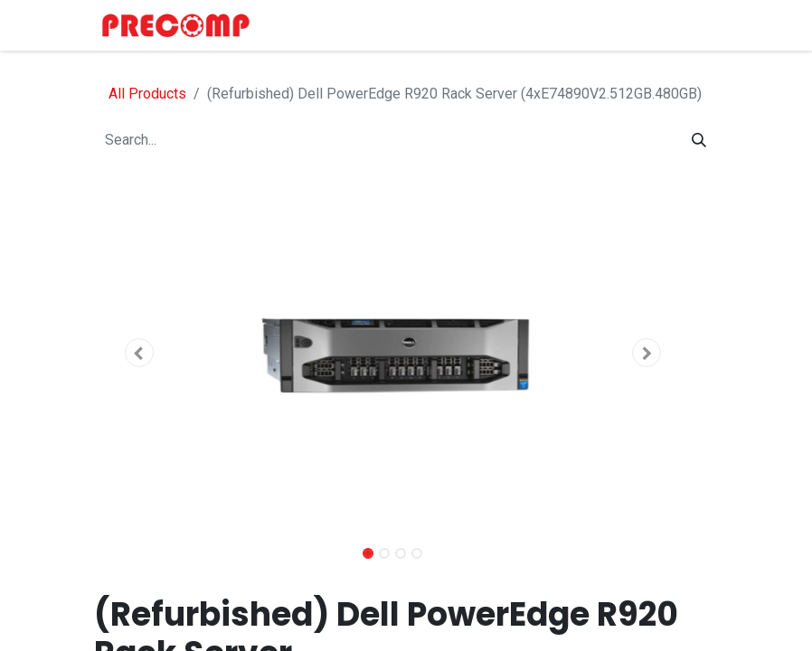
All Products (147, 94)
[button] (139, 353)
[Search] (699, 140)
